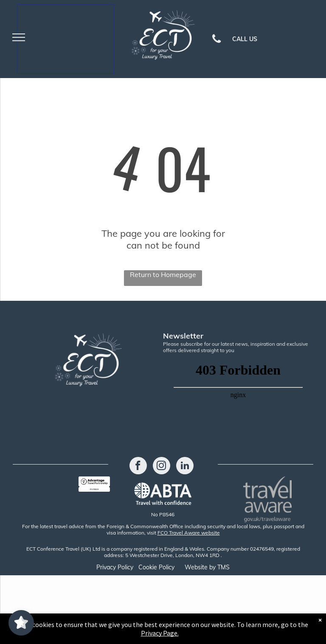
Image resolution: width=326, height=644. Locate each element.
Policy (125, 567)
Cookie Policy (156, 567)
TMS (223, 567)
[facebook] (138, 467)
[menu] (19, 37)
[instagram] (162, 467)
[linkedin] (185, 467)
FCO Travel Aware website (189, 533)
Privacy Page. (160, 633)
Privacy (106, 567)
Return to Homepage (163, 274)
